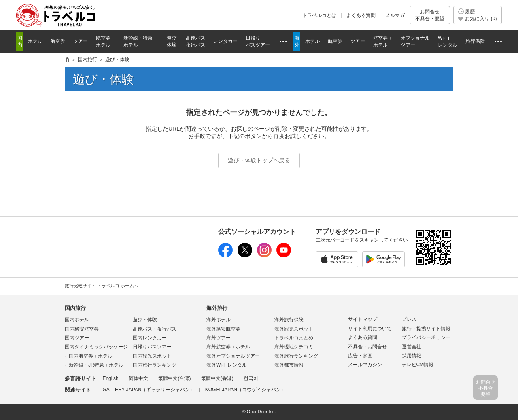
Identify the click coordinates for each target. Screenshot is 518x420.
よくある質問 (361, 15)
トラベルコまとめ (294, 338)
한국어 (251, 378)
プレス (409, 319)
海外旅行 (217, 308)
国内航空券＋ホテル (91, 356)
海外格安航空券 (223, 329)
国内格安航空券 (82, 329)
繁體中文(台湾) (174, 378)
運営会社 (412, 347)
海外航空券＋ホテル (228, 347)
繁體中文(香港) (217, 378)
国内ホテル (77, 320)
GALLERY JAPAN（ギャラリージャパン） (149, 390)
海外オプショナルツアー (233, 356)
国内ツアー (77, 338)
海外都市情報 (289, 365)
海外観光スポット (294, 329)
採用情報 (412, 356)
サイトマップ (363, 319)
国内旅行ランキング (155, 365)
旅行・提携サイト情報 (426, 329)
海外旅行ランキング (296, 356)
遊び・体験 (145, 320)
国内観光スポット (152, 356)
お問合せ (430, 15)
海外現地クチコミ (294, 347)
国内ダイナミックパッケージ (96, 347)
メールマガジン (365, 365)
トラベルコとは (319, 15)
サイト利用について (370, 329)
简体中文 (138, 378)
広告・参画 (360, 356)
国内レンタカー (150, 338)
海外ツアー (219, 338)
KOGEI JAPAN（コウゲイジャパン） (245, 390)
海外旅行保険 (289, 320)
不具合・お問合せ (367, 347)
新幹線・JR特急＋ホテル (96, 365)
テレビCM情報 (418, 365)
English (110, 378)
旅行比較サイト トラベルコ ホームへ (102, 286)
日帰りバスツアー (152, 347)
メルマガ (395, 15)
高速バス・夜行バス (155, 329)
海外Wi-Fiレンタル (227, 365)
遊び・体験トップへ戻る (259, 160)
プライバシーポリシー (426, 337)
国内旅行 (75, 308)
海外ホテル (219, 320)
